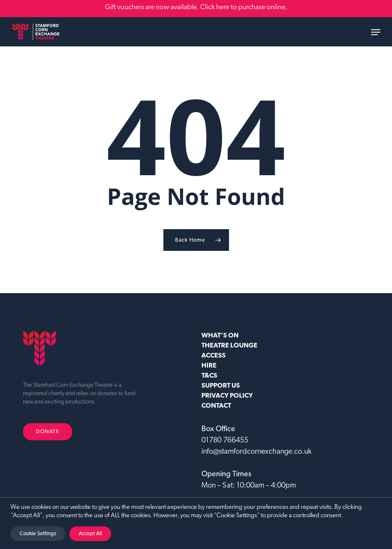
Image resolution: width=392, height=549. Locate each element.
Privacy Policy (227, 396)
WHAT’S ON (220, 336)
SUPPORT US (221, 386)
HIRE (209, 366)
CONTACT (216, 406)
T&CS (209, 376)
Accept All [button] (90, 534)
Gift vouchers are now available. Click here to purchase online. (196, 7)
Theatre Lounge (229, 346)
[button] (376, 32)
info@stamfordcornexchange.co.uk (256, 452)
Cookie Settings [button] (38, 534)
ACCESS (214, 356)
